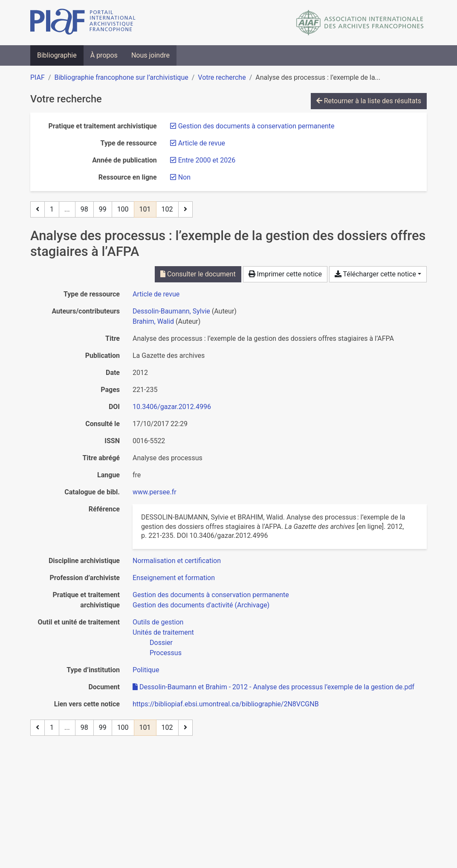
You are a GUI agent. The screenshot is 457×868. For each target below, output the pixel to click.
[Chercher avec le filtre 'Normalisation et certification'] (177, 561)
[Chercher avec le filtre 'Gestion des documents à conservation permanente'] (211, 595)
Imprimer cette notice (285, 274)
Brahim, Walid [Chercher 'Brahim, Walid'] (153, 321)
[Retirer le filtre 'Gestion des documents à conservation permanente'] (256, 126)
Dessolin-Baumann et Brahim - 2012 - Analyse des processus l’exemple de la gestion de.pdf (273, 687)
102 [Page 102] (167, 209)
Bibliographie (57, 55)
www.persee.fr (155, 492)
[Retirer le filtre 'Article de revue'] (202, 143)
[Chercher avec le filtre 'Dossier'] (161, 643)
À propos (104, 55)
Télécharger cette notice (375, 274)
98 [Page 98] (84, 209)
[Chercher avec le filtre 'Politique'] (146, 670)
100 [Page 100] (123, 209)
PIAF (38, 77)
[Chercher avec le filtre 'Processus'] (166, 653)
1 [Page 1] (52, 209)
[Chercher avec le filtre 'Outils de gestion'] (158, 622)
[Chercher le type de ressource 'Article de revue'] (156, 294)
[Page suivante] (185, 209)
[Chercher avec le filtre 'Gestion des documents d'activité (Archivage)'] (201, 605)
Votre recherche (222, 77)
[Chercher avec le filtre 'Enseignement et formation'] (174, 578)
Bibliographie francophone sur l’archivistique (121, 77)
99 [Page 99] (103, 209)
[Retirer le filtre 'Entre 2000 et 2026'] (207, 160)
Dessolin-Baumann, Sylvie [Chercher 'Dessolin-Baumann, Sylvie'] (171, 311)
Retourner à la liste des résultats (369, 101)
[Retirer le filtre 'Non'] (184, 177)
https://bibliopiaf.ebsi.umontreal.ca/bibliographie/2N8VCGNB (226, 704)
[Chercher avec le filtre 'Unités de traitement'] (163, 632)
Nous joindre (150, 55)
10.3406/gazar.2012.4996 (172, 407)
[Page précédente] (38, 209)
